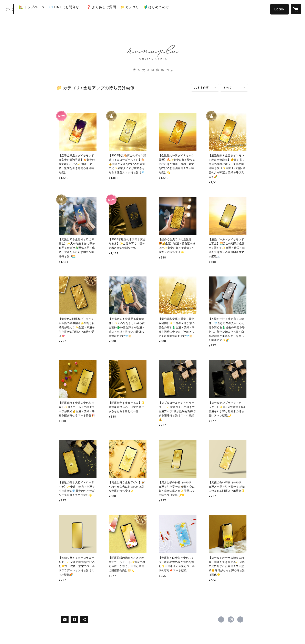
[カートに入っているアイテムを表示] (296, 9)
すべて (227, 87)
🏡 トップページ (39, 9)
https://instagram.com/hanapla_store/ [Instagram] (231, 619)
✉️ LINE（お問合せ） (73, 9)
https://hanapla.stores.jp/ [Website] (240, 619)
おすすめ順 (201, 87)
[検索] (9, 9)
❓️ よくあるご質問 (109, 9)
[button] (279, 9)
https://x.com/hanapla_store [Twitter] (221, 619)
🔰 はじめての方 (164, 9)
